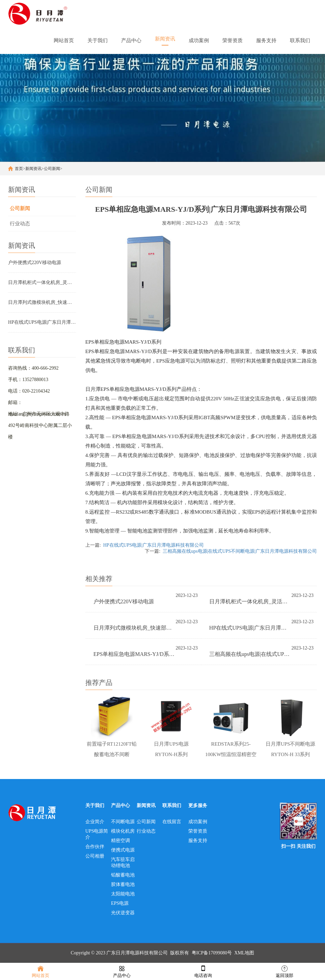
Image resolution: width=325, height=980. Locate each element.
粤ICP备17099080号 (212, 953)
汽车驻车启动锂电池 (123, 863)
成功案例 (198, 822)
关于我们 (95, 806)
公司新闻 (52, 169)
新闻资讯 (33, 169)
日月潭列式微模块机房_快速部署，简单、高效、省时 (42, 302)
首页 (19, 169)
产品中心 (120, 806)
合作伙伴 (95, 847)
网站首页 (40, 971)
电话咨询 (203, 971)
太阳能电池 (123, 894)
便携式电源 (123, 850)
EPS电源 (120, 904)
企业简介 (95, 822)
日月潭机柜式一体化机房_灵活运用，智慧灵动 (42, 282)
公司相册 (95, 856)
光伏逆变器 (123, 913)
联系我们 (172, 806)
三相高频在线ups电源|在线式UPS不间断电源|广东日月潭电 (250, 654)
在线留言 (172, 822)
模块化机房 (123, 831)
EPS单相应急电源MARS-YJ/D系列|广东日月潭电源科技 (135, 654)
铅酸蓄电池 (123, 875)
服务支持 (198, 841)
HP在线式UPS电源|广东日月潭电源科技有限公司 (42, 322)
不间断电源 (123, 822)
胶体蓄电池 (123, 885)
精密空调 (120, 841)
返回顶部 (285, 971)
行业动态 (20, 224)
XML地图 (244, 953)
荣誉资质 (198, 831)
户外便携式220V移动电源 (35, 263)
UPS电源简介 (97, 834)
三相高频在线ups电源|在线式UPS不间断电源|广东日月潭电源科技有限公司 (240, 551)
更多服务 (198, 806)
